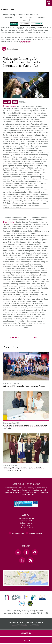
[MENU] (49, 3)
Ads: (25, 20)
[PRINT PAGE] (26, 640)
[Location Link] (26, 584)
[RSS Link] (31, 560)
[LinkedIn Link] (22, 560)
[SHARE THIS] (26, 633)
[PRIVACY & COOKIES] (26, 622)
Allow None (26, 24)
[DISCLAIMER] (13, 622)
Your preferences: (26, 17)
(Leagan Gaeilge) (9, 106)
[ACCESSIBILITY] (35, 625)
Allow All (15, 24)
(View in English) (9, 222)
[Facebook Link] (26, 552)
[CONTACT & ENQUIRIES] (21, 625)
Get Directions (18, 533)
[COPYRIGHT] (39, 622)
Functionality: (9, 17)
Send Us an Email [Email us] (36, 533)
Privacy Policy (25, 42)
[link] (7, 597)
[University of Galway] (10, 49)
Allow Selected (38, 24)
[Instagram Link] (18, 552)
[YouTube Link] (35, 552)
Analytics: (41, 17)
